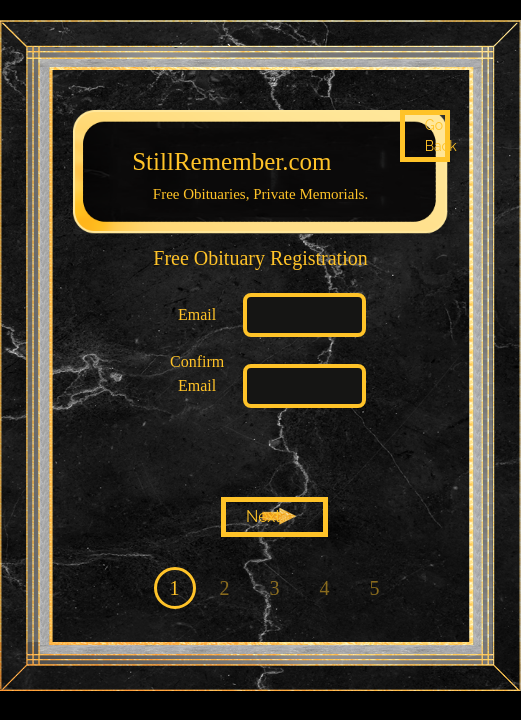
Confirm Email (197, 373)
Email (197, 314)
